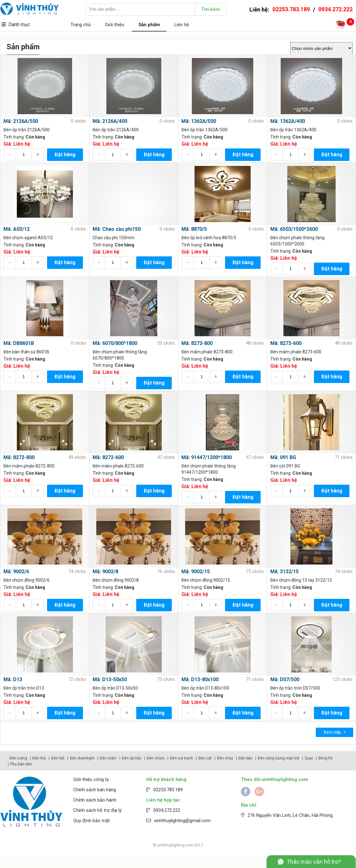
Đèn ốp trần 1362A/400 (293, 130)
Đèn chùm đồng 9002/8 (116, 580)
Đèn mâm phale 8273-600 (296, 352)
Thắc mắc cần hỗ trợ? (314, 862)
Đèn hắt (58, 758)
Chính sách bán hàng (95, 790)
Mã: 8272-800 (19, 457)
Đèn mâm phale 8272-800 (29, 466)
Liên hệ (182, 25)
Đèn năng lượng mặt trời (279, 758)
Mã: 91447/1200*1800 (207, 457)
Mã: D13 (13, 679)
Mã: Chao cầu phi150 (117, 229)
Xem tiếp (335, 732)
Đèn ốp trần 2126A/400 (116, 130)
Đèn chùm (156, 758)
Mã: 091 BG (283, 457)
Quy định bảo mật (91, 821)
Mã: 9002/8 (105, 572)
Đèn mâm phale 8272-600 (118, 466)
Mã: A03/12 (17, 229)
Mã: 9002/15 (196, 572)
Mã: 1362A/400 (288, 121)
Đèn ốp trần (132, 758)
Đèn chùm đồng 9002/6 (26, 580)
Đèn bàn (245, 758)
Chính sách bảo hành (95, 800)
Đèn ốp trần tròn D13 (24, 688)
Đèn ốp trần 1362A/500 (204, 130)
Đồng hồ (325, 758)
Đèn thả (39, 758)
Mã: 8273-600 (286, 343)
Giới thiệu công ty (91, 779)
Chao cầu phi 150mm (113, 238)
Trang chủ (81, 25)
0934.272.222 (335, 9)
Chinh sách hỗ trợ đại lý (97, 810)
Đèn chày (225, 758)
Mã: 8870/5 (194, 229)
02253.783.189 (291, 9)
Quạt (309, 758)
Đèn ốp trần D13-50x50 (115, 688)
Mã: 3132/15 (284, 572)
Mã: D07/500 (285, 679)
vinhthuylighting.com (175, 845)
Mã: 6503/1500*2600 (294, 229)
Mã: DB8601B (19, 343)
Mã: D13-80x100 (200, 679)
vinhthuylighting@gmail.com (182, 821)
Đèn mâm (108, 758)
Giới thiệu (115, 25)
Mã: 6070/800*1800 (115, 343)
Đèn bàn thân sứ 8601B (26, 352)
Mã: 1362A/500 (199, 121)
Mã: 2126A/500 (21, 121)
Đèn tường (18, 758)
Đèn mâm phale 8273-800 (207, 352)
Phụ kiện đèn (21, 764)
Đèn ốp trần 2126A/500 (26, 130)
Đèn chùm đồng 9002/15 (206, 580)
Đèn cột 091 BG (285, 466)
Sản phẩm (149, 25)
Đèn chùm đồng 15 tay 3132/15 (301, 580)
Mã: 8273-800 (197, 343)
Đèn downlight (82, 758)
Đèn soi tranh (181, 758)
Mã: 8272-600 (108, 457)
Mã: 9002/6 (16, 572)
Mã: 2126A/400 (110, 121)
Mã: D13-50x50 (110, 679)
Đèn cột (205, 758)
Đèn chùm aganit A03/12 (28, 238)
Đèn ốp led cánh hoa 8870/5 (209, 238)
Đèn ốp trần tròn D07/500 (295, 688)
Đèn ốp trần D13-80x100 (205, 688)
